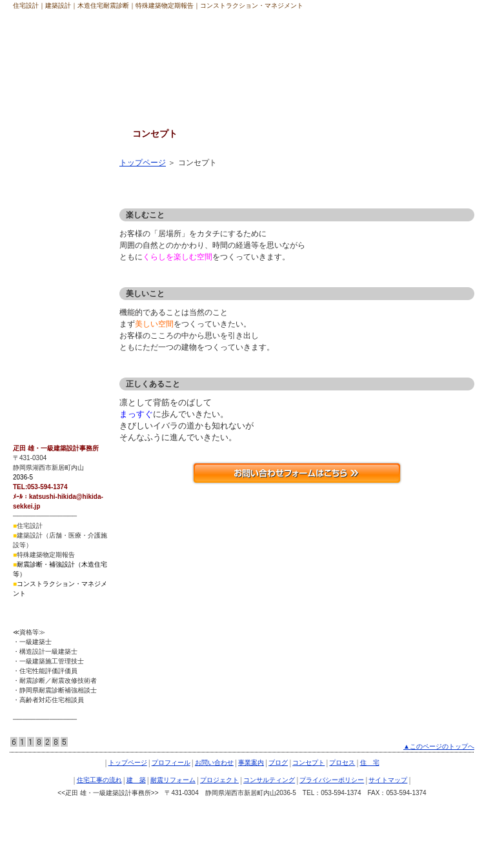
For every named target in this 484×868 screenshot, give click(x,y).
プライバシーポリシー (56, 351)
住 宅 (29, 208)
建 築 (29, 256)
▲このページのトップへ (439, 746)
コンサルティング (48, 327)
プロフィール (171, 762)
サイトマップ (41, 375)
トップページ (143, 163)
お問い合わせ (214, 762)
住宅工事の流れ (45, 232)
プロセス (33, 184)
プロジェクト (41, 303)
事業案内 (251, 762)
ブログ (278, 762)
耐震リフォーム (45, 279)
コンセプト (37, 160)
